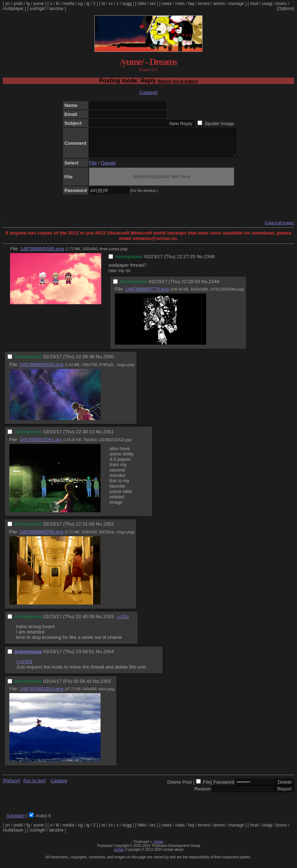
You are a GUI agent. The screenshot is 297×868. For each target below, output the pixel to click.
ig (88, 4)
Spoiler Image (219, 124)
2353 (108, 622)
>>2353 (24, 667)
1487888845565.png (42, 254)
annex (219, 4)
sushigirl (38, 9)
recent (204, 4)
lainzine (56, 9)
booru (281, 4)
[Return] (164, 81)
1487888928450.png (42, 370)
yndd (18, 4)
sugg (127, 4)
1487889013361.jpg (41, 445)
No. (200, 262)
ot (103, 4)
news (167, 4)
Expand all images (279, 228)
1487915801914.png (42, 694)
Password (224, 787)
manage (236, 4)
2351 (108, 437)
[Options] (286, 9)
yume (38, 4)
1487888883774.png (147, 294)
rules (180, 4)
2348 (209, 262)
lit (57, 4)
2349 (214, 287)
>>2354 (123, 622)
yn (8, 4)
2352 (108, 529)
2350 (108, 362)
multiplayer (13, 9)
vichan (158, 847)
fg (28, 4)
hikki (142, 4)
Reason (203, 794)
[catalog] (148, 92)
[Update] (15, 821)
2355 (106, 687)
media (69, 4)
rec (153, 4)
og (80, 4)
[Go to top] (34, 786)
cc (111, 4)
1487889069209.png (42, 537)
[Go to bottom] (186, 81)
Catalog (59, 786)
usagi (267, 4)
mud (254, 4)
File (93, 168)
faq (191, 4)
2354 (108, 657)
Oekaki (108, 168)
